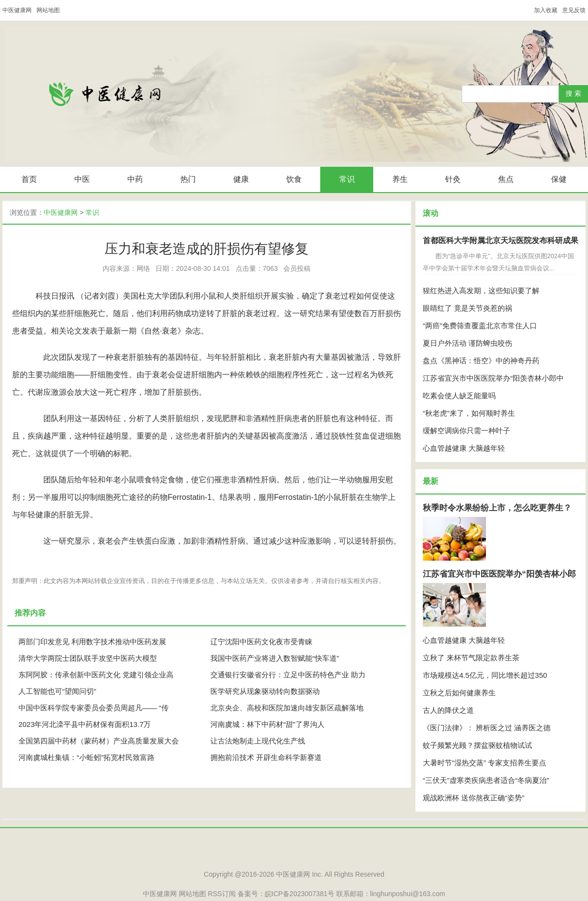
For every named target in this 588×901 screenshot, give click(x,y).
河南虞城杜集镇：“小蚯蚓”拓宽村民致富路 (86, 757)
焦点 (506, 179)
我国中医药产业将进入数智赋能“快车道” (275, 658)
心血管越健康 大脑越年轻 (464, 448)
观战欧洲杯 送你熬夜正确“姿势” (474, 798)
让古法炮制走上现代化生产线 (258, 741)
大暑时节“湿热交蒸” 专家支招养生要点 (484, 763)
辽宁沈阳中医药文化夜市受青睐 (261, 642)
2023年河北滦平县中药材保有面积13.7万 (85, 724)
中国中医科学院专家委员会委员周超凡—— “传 (94, 708)
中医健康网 (17, 10)
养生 (400, 179)
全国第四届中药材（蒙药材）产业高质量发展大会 (99, 741)
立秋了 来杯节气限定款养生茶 (471, 658)
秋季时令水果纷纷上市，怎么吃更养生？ (497, 508)
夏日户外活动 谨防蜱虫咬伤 (467, 343)
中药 (135, 179)
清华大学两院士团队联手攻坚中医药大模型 (88, 658)
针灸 (453, 179)
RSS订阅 (222, 894)
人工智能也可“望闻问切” (57, 691)
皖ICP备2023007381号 (300, 894)
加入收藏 (546, 10)
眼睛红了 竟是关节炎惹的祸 (467, 308)
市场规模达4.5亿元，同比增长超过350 (485, 675)
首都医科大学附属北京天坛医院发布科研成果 (501, 240)
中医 (82, 179)
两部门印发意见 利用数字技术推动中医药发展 (92, 642)
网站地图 (48, 10)
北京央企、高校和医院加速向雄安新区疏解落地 (287, 708)
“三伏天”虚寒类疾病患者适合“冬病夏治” (486, 780)
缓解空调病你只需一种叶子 (467, 431)
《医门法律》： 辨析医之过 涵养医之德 (487, 728)
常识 (347, 179)
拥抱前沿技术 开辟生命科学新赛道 (266, 757)
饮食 (294, 179)
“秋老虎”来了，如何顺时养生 (469, 413)
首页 (29, 179)
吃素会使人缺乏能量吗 (459, 396)
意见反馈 (574, 10)
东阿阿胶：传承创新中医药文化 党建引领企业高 (96, 675)
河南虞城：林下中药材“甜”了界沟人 (268, 724)
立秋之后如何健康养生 (459, 693)
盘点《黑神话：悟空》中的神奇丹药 (481, 361)
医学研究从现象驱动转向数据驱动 (265, 691)
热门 (188, 179)
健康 (241, 179)
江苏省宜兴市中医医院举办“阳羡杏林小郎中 (493, 378)
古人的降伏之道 (448, 710)
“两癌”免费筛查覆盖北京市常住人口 (480, 326)
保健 (559, 179)
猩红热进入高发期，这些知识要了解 (481, 291)
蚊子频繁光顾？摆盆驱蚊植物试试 (477, 745)
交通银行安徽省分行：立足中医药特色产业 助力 (288, 675)
